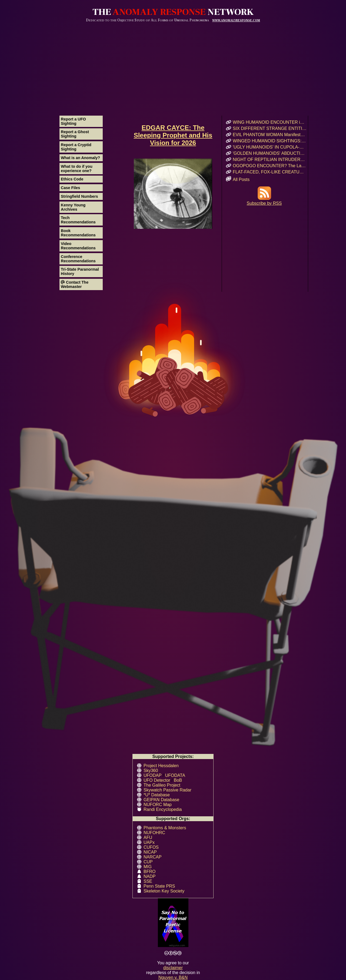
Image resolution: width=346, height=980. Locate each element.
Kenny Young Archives (73, 207)
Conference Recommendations (78, 259)
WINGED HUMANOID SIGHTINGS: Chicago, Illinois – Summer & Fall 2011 (270, 141)
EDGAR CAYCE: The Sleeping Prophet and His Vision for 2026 (173, 135)
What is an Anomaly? (80, 158)
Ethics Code (72, 179)
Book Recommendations (78, 233)
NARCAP (153, 857)
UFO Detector (157, 780)
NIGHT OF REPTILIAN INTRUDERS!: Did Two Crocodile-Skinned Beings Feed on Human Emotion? (270, 160)
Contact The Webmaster (75, 284)
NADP (149, 876)
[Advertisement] (173, 63)
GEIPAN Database (161, 800)
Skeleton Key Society (164, 891)
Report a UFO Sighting (73, 121)
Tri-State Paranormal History (80, 271)
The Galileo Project (162, 785)
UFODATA (175, 775)
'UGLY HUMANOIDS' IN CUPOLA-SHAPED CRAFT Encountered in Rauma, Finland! (270, 147)
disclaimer (173, 968)
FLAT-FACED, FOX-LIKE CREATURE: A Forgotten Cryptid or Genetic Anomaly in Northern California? (270, 172)
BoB (178, 780)
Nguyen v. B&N (173, 977)
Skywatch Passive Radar (167, 790)
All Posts (241, 179)
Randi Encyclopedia (163, 809)
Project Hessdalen (161, 766)
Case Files (70, 188)
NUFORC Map (158, 805)
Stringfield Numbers (79, 196)
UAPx (149, 842)
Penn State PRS (159, 886)
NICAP (150, 852)
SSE (148, 881)
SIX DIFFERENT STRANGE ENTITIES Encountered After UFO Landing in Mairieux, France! (270, 128)
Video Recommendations (78, 246)
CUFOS (151, 847)
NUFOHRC (154, 833)
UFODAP (152, 775)
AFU (148, 838)
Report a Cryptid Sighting (76, 147)
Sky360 (151, 771)
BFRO (149, 872)
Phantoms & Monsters (165, 828)
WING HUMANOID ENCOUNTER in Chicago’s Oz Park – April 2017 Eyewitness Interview (270, 122)
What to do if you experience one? (77, 169)
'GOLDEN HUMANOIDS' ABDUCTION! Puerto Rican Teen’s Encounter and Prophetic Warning (270, 153)
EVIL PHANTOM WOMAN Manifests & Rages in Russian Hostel (270, 135)
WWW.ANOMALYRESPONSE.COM (236, 20)
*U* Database (157, 795)
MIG (148, 867)
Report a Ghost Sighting (75, 134)
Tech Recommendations (78, 220)
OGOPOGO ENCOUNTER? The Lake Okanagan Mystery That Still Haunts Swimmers (270, 166)
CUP (148, 862)
